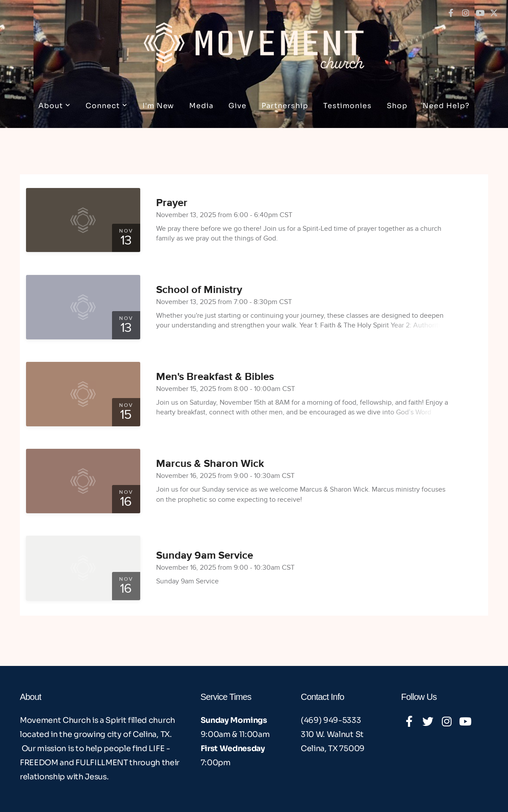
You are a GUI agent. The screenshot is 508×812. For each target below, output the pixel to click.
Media (201, 106)
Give (237, 106)
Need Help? (446, 106)
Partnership (285, 106)
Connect (106, 106)
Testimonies (348, 106)
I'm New (159, 106)
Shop (397, 106)
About (54, 106)
